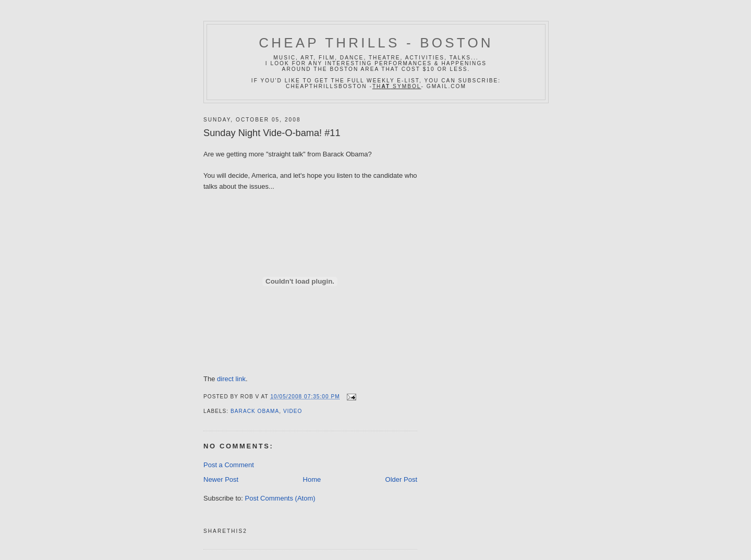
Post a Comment (229, 465)
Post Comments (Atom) (280, 498)
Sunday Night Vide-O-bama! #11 (272, 133)
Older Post (401, 479)
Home (312, 479)
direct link (231, 379)
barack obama (255, 411)
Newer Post (221, 479)
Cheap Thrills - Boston (376, 43)
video (293, 411)
